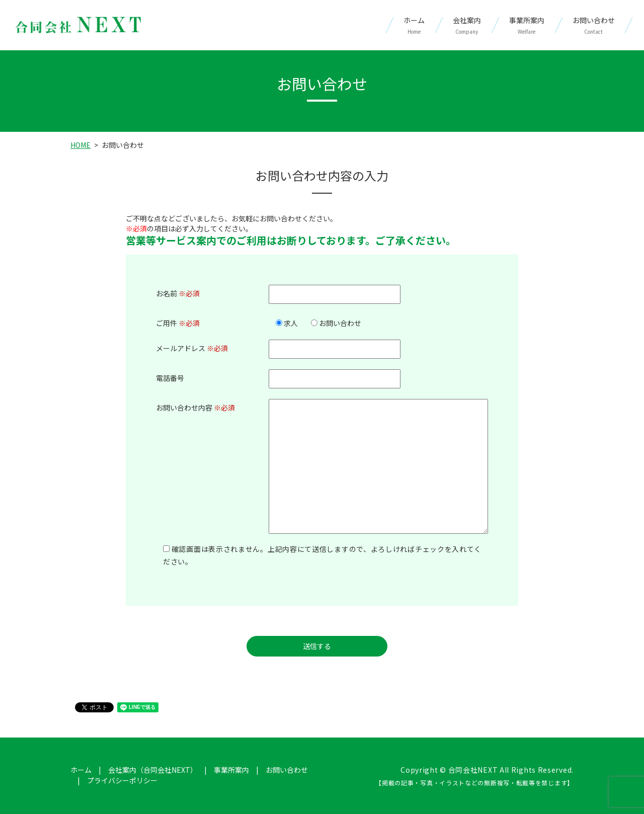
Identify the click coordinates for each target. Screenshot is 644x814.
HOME (80, 145)
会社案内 (467, 25)
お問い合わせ (594, 25)
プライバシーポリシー (122, 780)
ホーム (414, 25)
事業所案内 (527, 25)
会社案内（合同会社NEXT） (153, 770)
